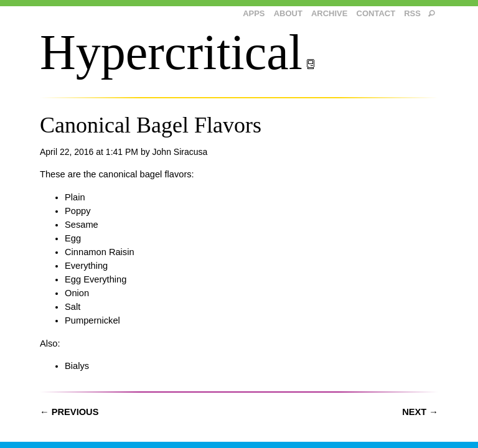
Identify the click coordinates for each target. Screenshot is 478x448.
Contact (376, 13)
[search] (432, 14)
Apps (254, 13)
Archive (330, 13)
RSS (412, 13)
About (288, 13)
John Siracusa (180, 152)
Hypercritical (178, 52)
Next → (420, 412)
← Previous (69, 412)
